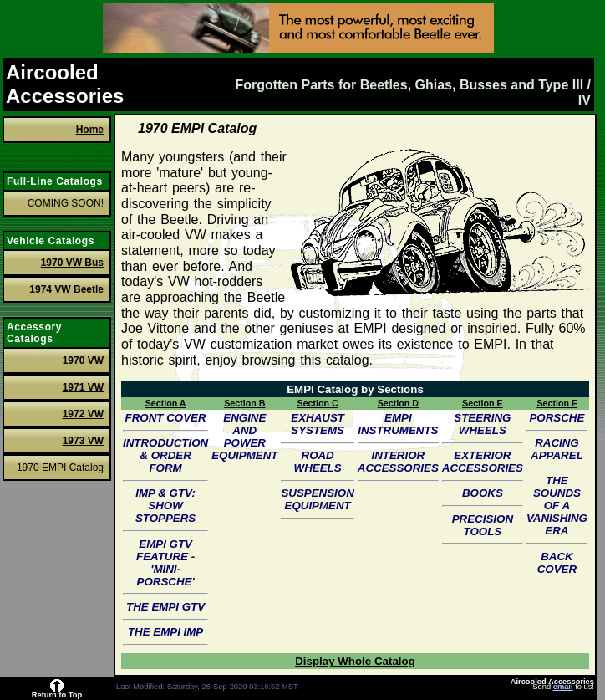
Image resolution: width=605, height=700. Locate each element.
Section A (166, 403)
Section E (483, 403)
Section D (398, 403)
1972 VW (83, 414)
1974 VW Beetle (66, 289)
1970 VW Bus (72, 263)
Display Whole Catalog (355, 661)
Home (90, 130)
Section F (557, 403)
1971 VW (83, 387)
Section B (244, 403)
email (563, 687)
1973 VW (83, 441)
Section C (318, 403)
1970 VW (83, 360)
